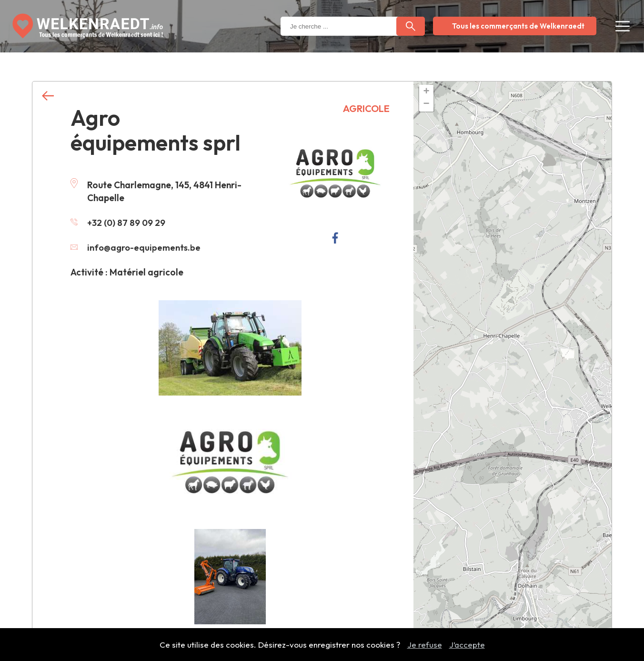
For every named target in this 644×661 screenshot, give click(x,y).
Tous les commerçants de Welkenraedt (518, 26)
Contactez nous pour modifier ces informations (224, 626)
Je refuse (425, 645)
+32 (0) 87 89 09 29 (119, 223)
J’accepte (467, 645)
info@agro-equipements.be (137, 247)
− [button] (426, 104)
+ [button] (426, 92)
